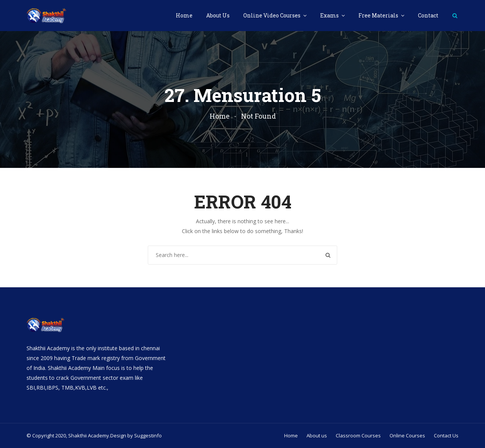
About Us (218, 15)
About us (317, 435)
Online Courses (407, 435)
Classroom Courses (358, 435)
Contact (428, 15)
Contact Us (446, 435)
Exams (330, 15)
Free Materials (379, 15)
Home (184, 15)
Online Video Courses (272, 15)
